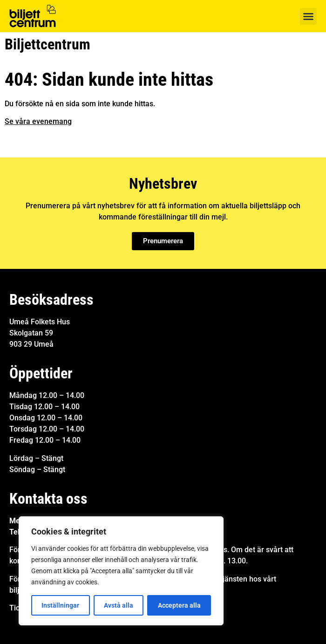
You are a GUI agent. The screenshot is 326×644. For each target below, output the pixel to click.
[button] (308, 16)
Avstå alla (119, 605)
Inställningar (60, 605)
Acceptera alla (179, 605)
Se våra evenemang (38, 121)
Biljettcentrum (48, 44)
